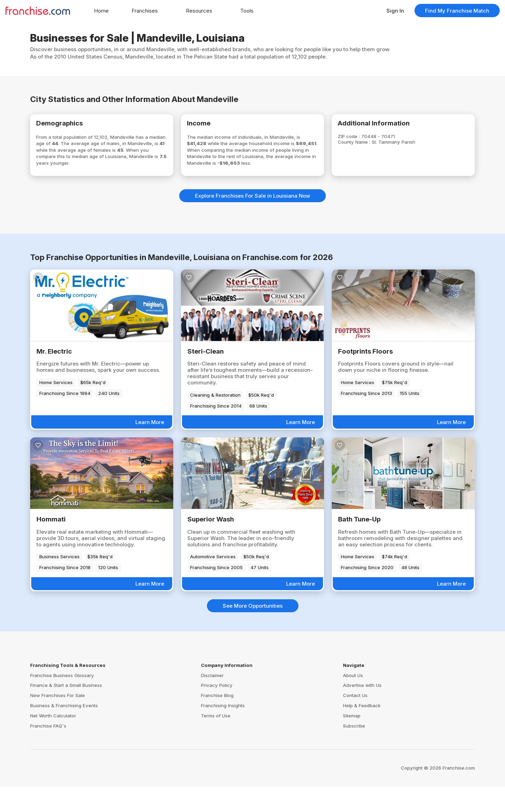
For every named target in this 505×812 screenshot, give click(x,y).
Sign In (395, 11)
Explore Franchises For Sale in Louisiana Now (252, 221)
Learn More (150, 447)
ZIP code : (358, 140)
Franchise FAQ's (48, 751)
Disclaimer (212, 701)
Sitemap (352, 741)
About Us (353, 701)
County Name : (365, 146)
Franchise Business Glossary (62, 701)
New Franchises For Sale (58, 721)
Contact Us (355, 721)
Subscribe (354, 751)
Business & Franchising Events (64, 731)
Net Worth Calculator (53, 741)
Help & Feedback (362, 731)
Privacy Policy (217, 711)
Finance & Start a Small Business (66, 711)
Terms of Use (216, 741)
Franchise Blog (217, 721)
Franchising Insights (223, 731)
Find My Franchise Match (457, 11)
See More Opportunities (253, 631)
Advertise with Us (362, 711)
